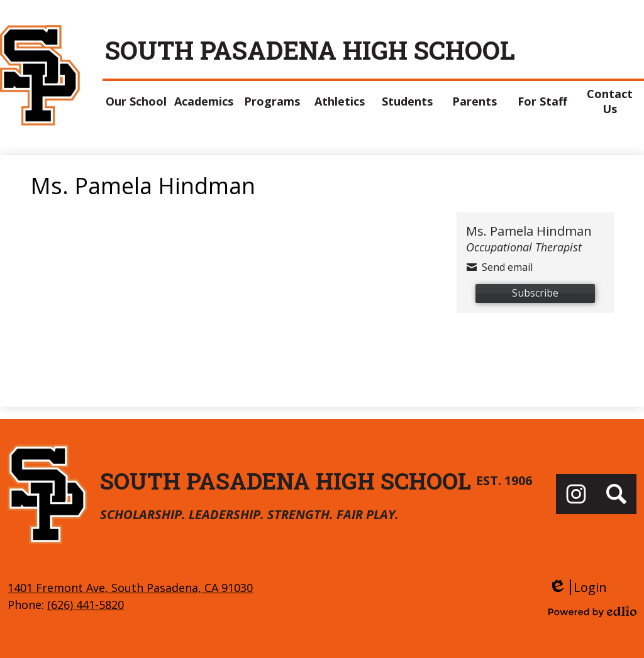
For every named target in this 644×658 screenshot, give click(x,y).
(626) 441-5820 (86, 605)
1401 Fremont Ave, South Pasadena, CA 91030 (130, 588)
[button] (136, 101)
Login (578, 587)
